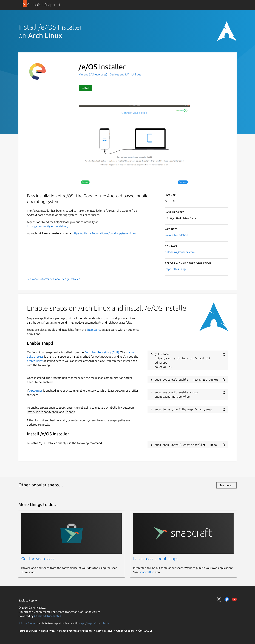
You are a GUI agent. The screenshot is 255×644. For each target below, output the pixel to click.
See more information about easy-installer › (54, 279)
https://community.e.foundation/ (48, 226)
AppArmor (36, 391)
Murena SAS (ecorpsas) (93, 74)
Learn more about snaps (156, 559)
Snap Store (93, 330)
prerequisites (35, 361)
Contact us (145, 631)
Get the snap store (38, 559)
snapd (82, 623)
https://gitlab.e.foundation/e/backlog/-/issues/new (104, 233)
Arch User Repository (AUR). (102, 352)
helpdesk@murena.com (180, 252)
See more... (226, 485)
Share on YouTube (234, 599)
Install (85, 88)
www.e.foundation (176, 235)
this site (105, 623)
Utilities (136, 74)
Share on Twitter (219, 599)
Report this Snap (175, 269)
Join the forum (27, 623)
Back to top (28, 600)
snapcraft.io (147, 572)
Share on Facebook (227, 599)
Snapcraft (92, 623)
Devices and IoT (119, 74)
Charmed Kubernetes (48, 616)
